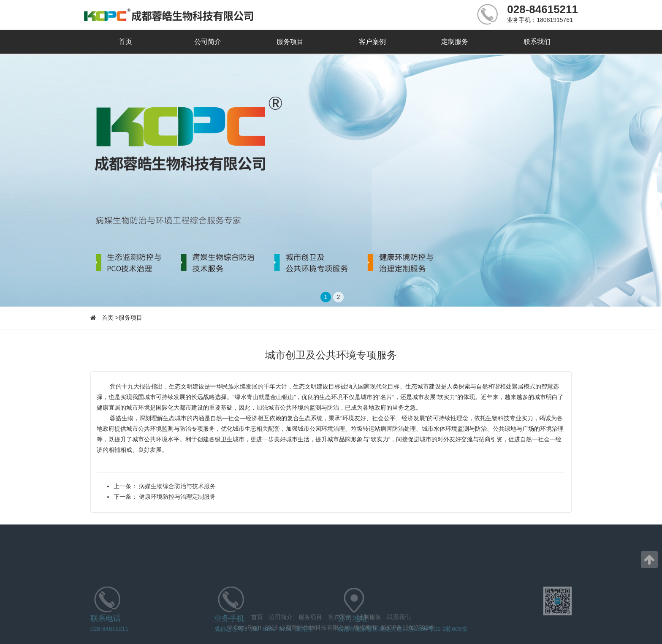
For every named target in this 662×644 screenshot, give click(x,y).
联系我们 (537, 42)
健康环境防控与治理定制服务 (176, 497)
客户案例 (372, 42)
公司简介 (208, 42)
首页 (125, 42)
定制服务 (455, 42)
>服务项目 (129, 318)
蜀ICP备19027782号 (407, 630)
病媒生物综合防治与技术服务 (176, 486)
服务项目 (290, 42)
